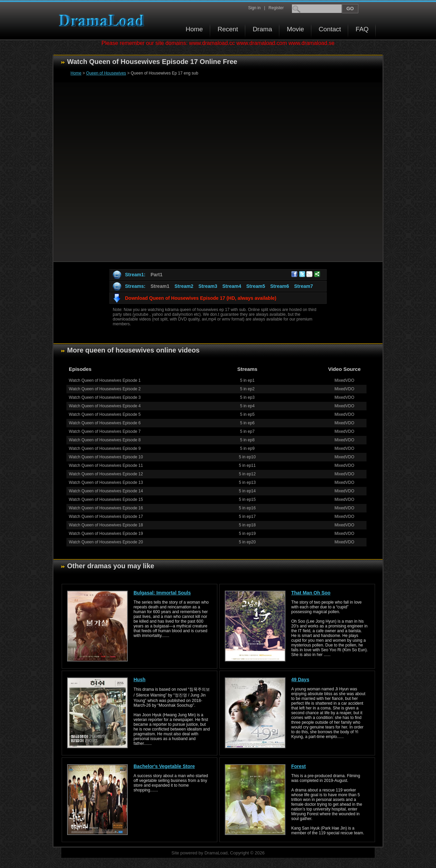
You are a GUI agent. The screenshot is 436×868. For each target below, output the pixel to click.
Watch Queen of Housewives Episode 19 (106, 534)
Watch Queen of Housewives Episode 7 (105, 431)
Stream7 (304, 286)
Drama (262, 29)
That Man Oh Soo (311, 593)
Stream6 (279, 286)
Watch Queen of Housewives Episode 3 (105, 397)
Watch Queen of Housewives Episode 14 (106, 491)
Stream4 (232, 286)
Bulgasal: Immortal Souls (162, 593)
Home (194, 29)
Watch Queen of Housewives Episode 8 (105, 440)
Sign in (254, 8)
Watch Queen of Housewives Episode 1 (105, 380)
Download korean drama (103, 21)
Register (276, 8)
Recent (228, 29)
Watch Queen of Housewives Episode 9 (105, 448)
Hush (139, 679)
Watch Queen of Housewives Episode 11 (106, 465)
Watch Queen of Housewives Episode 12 (106, 474)
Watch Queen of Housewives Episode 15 (106, 499)
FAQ (362, 29)
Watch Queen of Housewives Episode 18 (106, 525)
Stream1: (135, 275)
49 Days (300, 679)
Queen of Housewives (106, 73)
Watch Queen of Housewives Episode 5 (105, 414)
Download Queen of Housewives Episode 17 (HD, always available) (201, 298)
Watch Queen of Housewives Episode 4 (105, 406)
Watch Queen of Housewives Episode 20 (106, 542)
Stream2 (184, 286)
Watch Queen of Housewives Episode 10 (106, 457)
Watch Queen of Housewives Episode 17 (106, 517)
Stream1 (160, 286)
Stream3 (208, 286)
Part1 (157, 275)
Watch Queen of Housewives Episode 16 (106, 508)
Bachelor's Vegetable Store (164, 766)
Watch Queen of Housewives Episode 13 (106, 482)
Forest (299, 766)
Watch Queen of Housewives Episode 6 (105, 423)
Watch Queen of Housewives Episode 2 (105, 389)
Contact (330, 29)
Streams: (135, 286)
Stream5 (256, 286)
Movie (295, 29)
